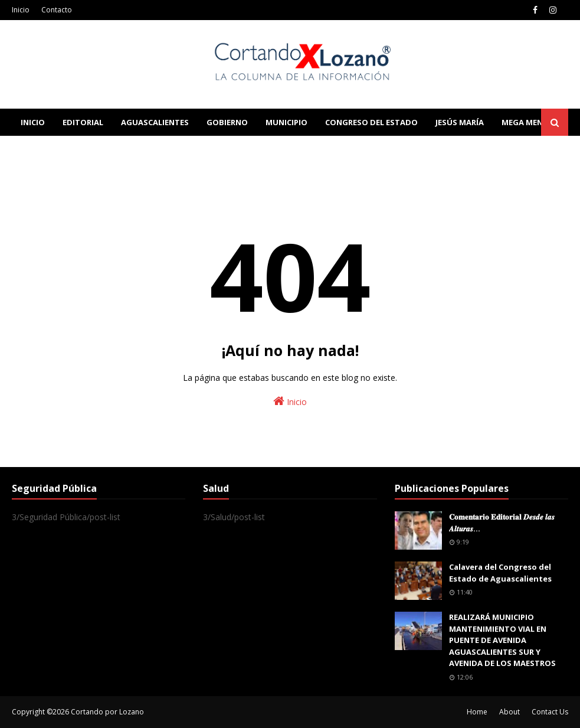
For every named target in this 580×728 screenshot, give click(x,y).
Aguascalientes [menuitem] (155, 122)
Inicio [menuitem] (33, 122)
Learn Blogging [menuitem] (55, 149)
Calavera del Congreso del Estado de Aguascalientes (500, 573)
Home (477, 712)
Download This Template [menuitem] (257, 149)
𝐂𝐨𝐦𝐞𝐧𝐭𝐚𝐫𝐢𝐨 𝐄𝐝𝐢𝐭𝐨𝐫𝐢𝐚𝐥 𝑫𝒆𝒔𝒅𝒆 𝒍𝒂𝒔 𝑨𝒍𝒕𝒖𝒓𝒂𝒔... (502, 523)
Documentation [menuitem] (142, 149)
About (509, 712)
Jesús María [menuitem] (460, 122)
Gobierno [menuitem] (227, 122)
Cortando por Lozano (107, 712)
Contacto (57, 10)
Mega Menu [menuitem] (525, 122)
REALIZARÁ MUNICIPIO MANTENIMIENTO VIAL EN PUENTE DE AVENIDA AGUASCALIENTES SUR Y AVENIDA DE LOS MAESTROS (502, 640)
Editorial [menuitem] (83, 122)
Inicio (21, 10)
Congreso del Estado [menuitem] (371, 122)
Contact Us (550, 712)
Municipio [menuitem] (286, 122)
